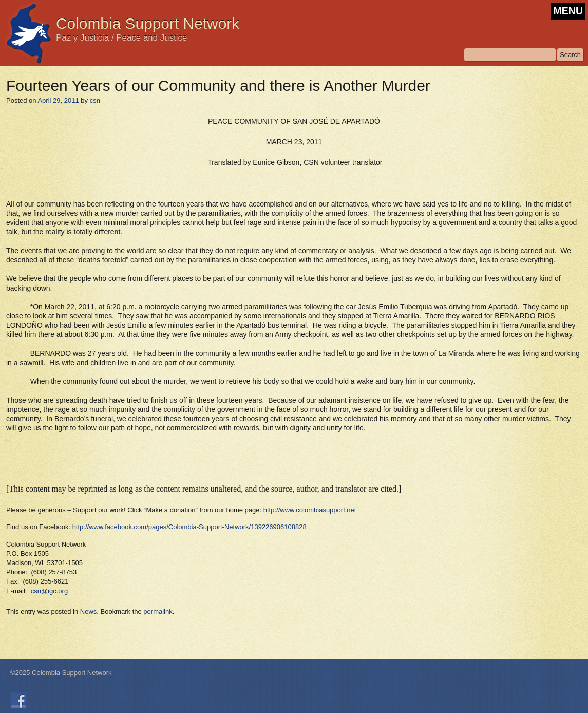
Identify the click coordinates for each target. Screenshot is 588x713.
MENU (568, 11)
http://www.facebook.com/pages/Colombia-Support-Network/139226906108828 (189, 527)
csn (95, 100)
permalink (158, 612)
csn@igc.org (49, 591)
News (89, 612)
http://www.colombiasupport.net (310, 510)
